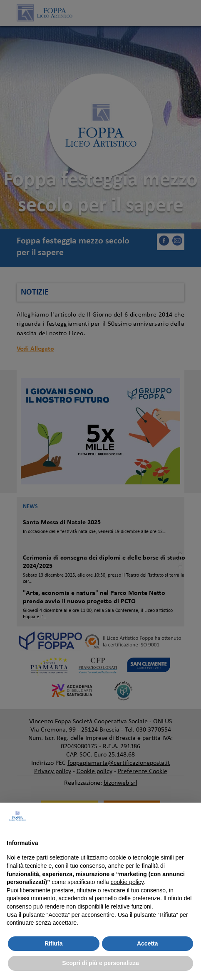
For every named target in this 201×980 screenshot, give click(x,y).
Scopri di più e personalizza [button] (100, 963)
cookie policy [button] (127, 882)
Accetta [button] (148, 943)
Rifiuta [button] (54, 943)
